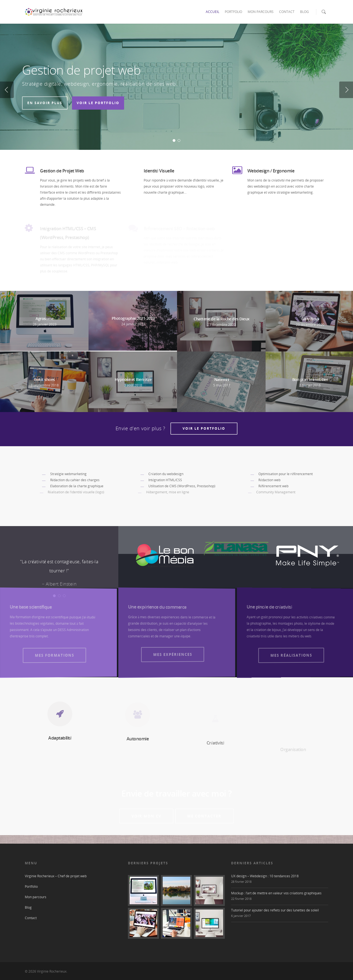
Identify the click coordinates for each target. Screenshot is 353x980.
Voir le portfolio (98, 103)
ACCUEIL (212, 12)
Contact (31, 919)
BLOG (304, 12)
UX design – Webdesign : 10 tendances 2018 (265, 877)
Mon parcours (36, 898)
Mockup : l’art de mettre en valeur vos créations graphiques (276, 894)
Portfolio (31, 888)
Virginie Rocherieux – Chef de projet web (56, 877)
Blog (28, 909)
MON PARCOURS (261, 12)
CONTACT (287, 12)
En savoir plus (45, 103)
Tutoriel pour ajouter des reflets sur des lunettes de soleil (275, 912)
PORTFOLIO (233, 12)
